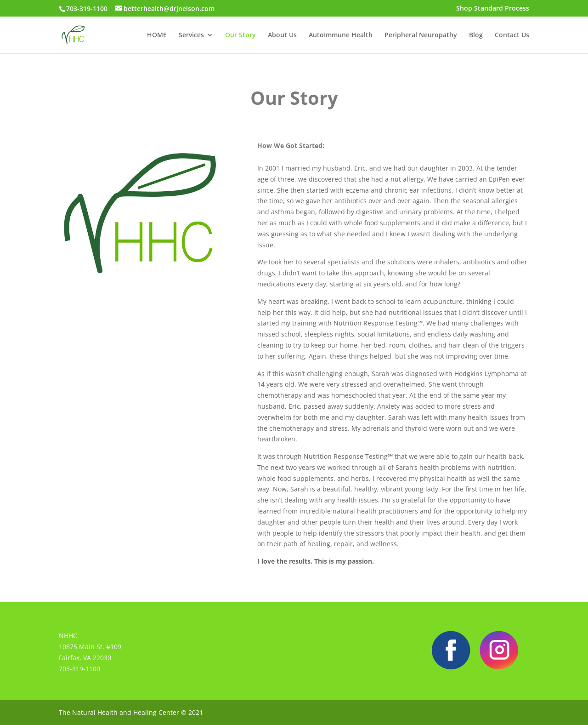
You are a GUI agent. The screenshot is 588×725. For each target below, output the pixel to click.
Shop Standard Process (493, 9)
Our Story (240, 35)
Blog (476, 35)
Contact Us (512, 35)
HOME (157, 35)
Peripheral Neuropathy (421, 35)
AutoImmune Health (341, 35)
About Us (282, 35)
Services (191, 35)
